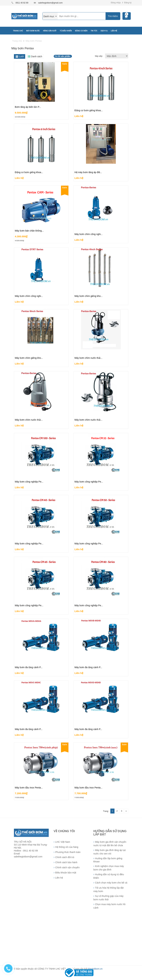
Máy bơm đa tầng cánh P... (29, 667)
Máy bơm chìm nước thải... (88, 358)
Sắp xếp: (99, 56)
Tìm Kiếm (113, 16)
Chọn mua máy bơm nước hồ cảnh (110, 906)
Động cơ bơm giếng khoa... (89, 110)
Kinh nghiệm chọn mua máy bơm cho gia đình (109, 868)
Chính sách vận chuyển (68, 867)
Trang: (106, 811)
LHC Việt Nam (63, 842)
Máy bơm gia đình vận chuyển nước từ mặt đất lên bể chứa (110, 844)
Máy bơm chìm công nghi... (89, 234)
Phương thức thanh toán (68, 852)
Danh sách (37, 56)
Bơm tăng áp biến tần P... (28, 107)
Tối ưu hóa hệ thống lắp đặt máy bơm (109, 889)
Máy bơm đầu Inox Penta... (29, 788)
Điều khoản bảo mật (66, 873)
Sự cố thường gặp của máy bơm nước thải (109, 898)
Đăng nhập (116, 3)
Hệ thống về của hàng (67, 847)
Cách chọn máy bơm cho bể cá (111, 883)
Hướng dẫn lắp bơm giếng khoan (108, 860)
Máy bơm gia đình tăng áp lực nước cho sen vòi (110, 852)
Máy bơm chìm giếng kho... (89, 296)
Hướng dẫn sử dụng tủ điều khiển (109, 876)
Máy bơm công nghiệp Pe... (29, 482)
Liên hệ (79, 116)
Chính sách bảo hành (66, 862)
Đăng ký (128, 3)
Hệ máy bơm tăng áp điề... (88, 172)
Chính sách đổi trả (65, 857)
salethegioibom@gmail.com (50, 3)
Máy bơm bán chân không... (29, 231)
